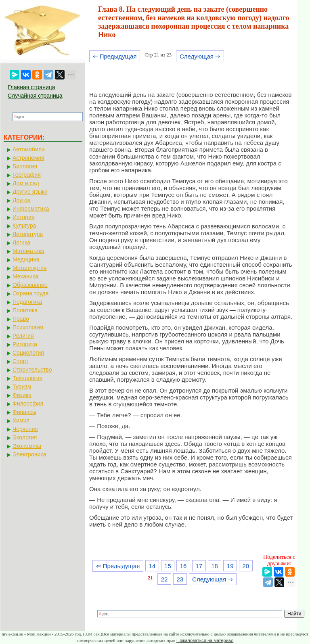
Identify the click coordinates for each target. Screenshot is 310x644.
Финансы (24, 412)
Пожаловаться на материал (205, 640)
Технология (27, 378)
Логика (21, 243)
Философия (28, 404)
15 (168, 566)
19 (230, 566)
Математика (28, 251)
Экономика (27, 446)
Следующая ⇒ (200, 56)
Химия (21, 420)
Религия (23, 336)
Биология (25, 166)
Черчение (25, 429)
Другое (21, 200)
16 (183, 566)
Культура (24, 226)
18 (215, 566)
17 (199, 566)
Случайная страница (35, 96)
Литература (28, 234)
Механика (25, 276)
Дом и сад (26, 183)
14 (152, 566)
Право (21, 319)
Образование (30, 285)
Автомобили (29, 149)
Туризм (22, 387)
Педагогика (27, 302)
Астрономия (28, 158)
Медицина (26, 259)
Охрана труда (30, 293)
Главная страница (31, 87)
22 (164, 579)
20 (246, 566)
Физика (22, 395)
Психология (28, 327)
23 (180, 579)
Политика (25, 310)
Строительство (32, 370)
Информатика (31, 209)
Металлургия (30, 268)
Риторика (25, 344)
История (23, 217)
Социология (28, 353)
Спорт (20, 361)
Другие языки (30, 192)
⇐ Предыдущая (115, 56)
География (27, 175)
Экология (25, 437)
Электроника (29, 454)
